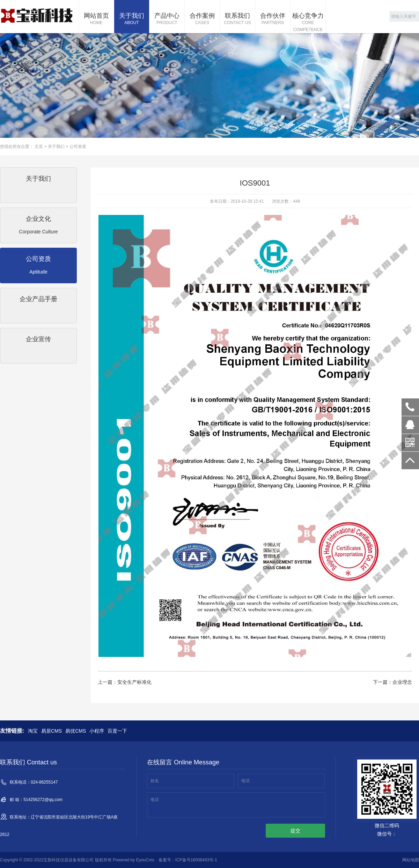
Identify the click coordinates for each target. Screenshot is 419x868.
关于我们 (132, 19)
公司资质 (78, 147)
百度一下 (117, 731)
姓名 (155, 781)
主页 (39, 147)
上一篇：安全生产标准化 (125, 682)
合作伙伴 (273, 19)
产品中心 (167, 19)
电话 (245, 781)
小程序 (97, 731)
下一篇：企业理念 (392, 682)
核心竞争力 (308, 23)
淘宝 (33, 731)
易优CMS (76, 731)
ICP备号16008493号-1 (196, 860)
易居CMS (52, 731)
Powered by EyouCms (133, 860)
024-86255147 (410, 407)
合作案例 (202, 19)
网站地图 (411, 860)
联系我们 (237, 19)
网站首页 (96, 19)
